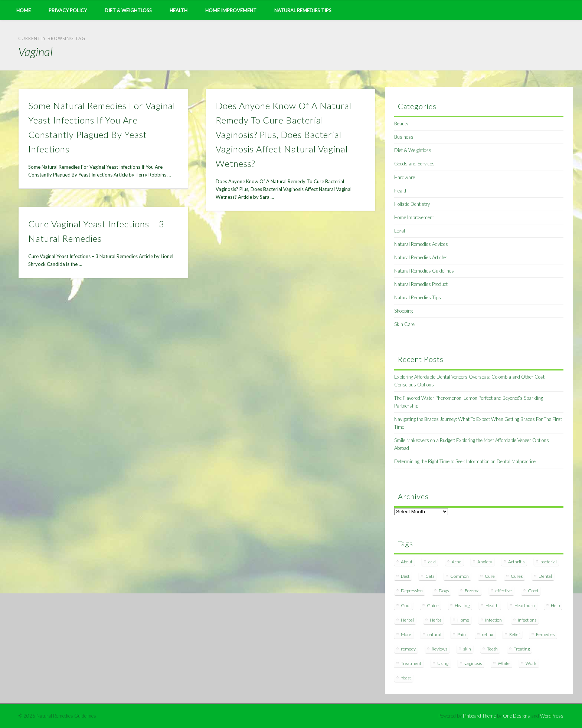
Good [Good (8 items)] (533, 591)
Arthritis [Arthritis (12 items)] (516, 562)
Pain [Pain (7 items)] (462, 634)
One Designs (516, 716)
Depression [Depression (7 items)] (412, 591)
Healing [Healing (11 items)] (462, 605)
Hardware (405, 177)
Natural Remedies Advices (421, 244)
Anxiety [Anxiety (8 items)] (485, 562)
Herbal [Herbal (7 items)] (407, 620)
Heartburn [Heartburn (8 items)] (525, 605)
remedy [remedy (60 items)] (408, 649)
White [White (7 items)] (504, 663)
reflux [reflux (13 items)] (488, 634)
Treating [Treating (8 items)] (522, 649)
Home (24, 10)
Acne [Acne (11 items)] (457, 562)
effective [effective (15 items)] (504, 591)
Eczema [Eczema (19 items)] (472, 591)
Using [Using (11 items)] (443, 663)
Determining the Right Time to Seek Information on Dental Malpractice (465, 461)
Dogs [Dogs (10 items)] (444, 591)
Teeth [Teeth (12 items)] (492, 649)
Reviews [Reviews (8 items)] (439, 649)
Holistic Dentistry (412, 204)
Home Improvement (231, 10)
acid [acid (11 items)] (432, 562)
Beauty (401, 123)
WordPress (552, 716)
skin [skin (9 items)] (467, 649)
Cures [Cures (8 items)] (517, 576)
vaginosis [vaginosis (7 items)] (473, 663)
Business (404, 137)
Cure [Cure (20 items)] (490, 576)
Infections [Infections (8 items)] (527, 620)
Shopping (403, 311)
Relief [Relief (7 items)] (515, 634)
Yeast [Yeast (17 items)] (406, 678)
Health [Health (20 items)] (492, 605)
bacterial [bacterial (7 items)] (549, 562)
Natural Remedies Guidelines (424, 271)
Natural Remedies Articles (421, 257)
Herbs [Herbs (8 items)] (436, 620)
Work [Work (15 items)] (531, 663)
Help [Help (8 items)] (555, 605)
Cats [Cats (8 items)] (430, 576)
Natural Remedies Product (421, 284)
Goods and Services (414, 164)
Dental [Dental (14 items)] (545, 576)
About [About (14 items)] (407, 562)
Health (179, 10)
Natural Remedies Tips (303, 10)
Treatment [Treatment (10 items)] (411, 663)
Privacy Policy (68, 10)
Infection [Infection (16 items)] (493, 620)
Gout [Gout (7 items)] (406, 605)
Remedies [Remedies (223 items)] (545, 634)
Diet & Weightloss (128, 10)
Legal (400, 231)
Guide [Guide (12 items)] (433, 605)
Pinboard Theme (479, 716)
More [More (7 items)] (406, 634)
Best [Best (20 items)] (405, 576)
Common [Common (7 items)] (460, 576)
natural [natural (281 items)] (434, 634)
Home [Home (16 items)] (463, 620)
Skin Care (404, 324)
